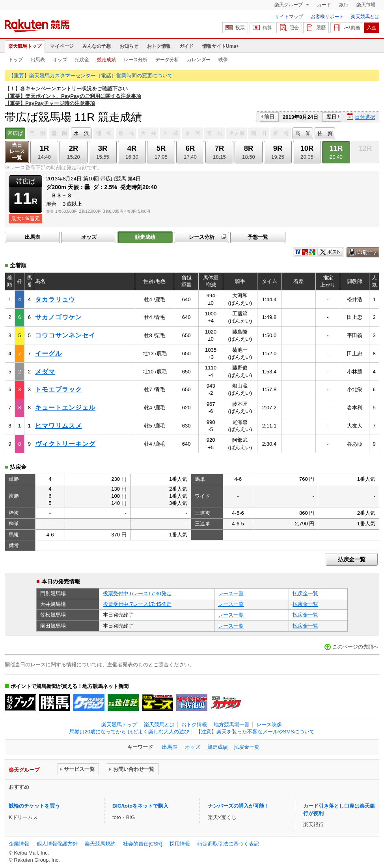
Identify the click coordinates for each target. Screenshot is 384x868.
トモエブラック (59, 389)
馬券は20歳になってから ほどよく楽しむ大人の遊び (129, 732)
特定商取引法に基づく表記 (228, 844)
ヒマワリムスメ (59, 426)
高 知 (303, 133)
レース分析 (136, 60)
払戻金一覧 (352, 559)
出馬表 (38, 60)
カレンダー (199, 60)
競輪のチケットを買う (34, 806)
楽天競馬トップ (25, 46)
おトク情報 (159, 46)
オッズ (60, 60)
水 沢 (81, 133)
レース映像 (269, 725)
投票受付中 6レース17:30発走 (137, 593)
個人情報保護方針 (57, 844)
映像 (223, 60)
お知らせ (129, 46)
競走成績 (106, 60)
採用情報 (180, 844)
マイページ (62, 46)
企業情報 (19, 844)
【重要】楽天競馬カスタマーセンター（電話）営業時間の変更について (91, 76)
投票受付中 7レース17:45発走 (137, 604)
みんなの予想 (97, 46)
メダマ (45, 372)
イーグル (48, 353)
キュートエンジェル (65, 408)
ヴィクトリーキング (65, 444)
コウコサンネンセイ (65, 335)
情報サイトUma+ (221, 46)
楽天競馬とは (365, 17)
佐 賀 (325, 133)
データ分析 (167, 60)
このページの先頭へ (355, 647)
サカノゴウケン (59, 317)
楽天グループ (289, 5)
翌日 (332, 117)
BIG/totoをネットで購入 (140, 806)
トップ (16, 60)
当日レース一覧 (17, 151)
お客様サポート (327, 17)
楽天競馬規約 (100, 844)
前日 (269, 117)
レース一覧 (231, 593)
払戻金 (82, 60)
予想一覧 (258, 237)
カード (324, 5)
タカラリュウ (55, 299)
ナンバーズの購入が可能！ (239, 806)
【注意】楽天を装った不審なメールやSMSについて (255, 732)
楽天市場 (366, 5)
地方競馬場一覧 (232, 725)
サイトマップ (289, 17)
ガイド (186, 46)
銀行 (344, 5)
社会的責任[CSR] (143, 844)
